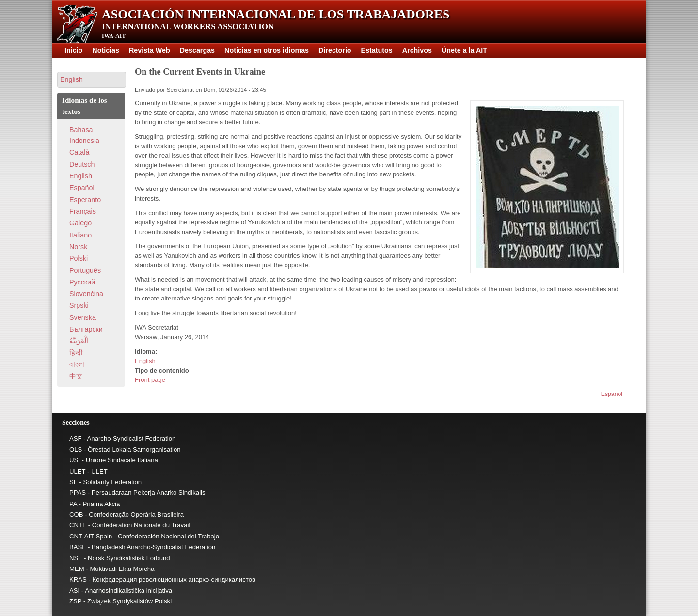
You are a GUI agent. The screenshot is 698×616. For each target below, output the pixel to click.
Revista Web (150, 50)
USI (75, 460)
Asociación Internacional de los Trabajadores (276, 14)
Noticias (106, 50)
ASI (74, 591)
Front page (150, 380)
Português (85, 270)
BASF (78, 547)
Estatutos (377, 50)
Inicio (73, 50)
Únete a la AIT (464, 50)
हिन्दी (76, 353)
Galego (80, 223)
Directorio (335, 50)
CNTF (78, 525)
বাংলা (77, 364)
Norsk (78, 247)
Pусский (82, 282)
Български (86, 329)
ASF (76, 438)
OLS (76, 450)
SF (73, 482)
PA (73, 504)
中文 (76, 376)
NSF (76, 558)
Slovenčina (86, 294)
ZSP (75, 601)
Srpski (79, 305)
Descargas (197, 50)
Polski (79, 258)
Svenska (83, 317)
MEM (77, 569)
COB (76, 514)
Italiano (80, 235)
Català (79, 152)
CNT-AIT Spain (91, 536)
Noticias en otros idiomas (267, 50)
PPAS (78, 493)
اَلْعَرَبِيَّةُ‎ (79, 341)
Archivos (417, 50)
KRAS (78, 579)
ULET (77, 471)
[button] (92, 80)
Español (612, 394)
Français (83, 211)
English (145, 361)
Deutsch (82, 164)
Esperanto (85, 200)
